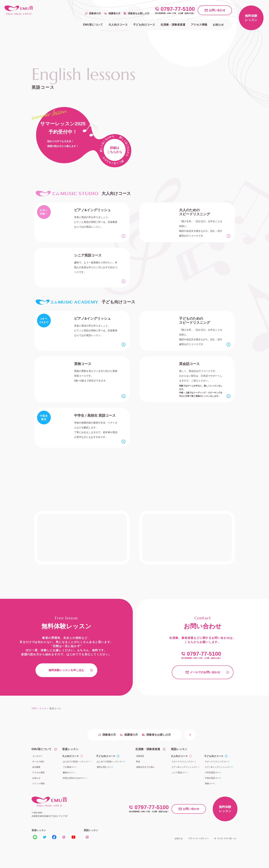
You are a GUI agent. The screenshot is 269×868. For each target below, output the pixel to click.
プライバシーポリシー (198, 838)
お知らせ (179, 838)
